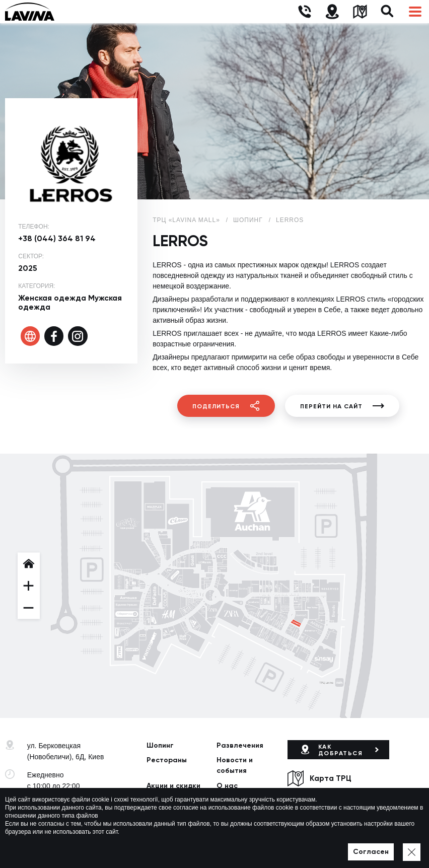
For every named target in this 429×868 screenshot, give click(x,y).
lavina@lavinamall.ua (61, 815)
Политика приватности (161, 847)
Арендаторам (171, 801)
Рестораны (167, 760)
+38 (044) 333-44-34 (59, 804)
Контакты (164, 816)
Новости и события (235, 765)
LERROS (290, 220)
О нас (227, 786)
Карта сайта (220, 847)
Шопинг (160, 745)
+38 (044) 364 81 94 (57, 238)
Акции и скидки (173, 786)
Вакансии (234, 801)
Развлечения (240, 745)
